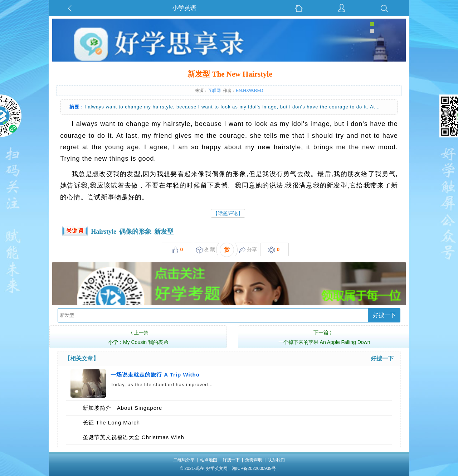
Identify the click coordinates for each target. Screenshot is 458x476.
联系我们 (276, 460)
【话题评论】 (228, 213)
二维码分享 (184, 460)
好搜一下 (384, 315)
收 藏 (206, 250)
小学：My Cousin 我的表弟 (138, 336)
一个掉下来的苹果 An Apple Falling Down (324, 336)
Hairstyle (104, 232)
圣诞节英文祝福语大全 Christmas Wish (133, 437)
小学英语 (184, 8)
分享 (248, 250)
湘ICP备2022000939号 (254, 468)
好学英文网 (217, 468)
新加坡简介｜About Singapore (123, 408)
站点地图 (209, 460)
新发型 (164, 232)
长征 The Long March (111, 422)
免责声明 (254, 460)
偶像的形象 (135, 232)
